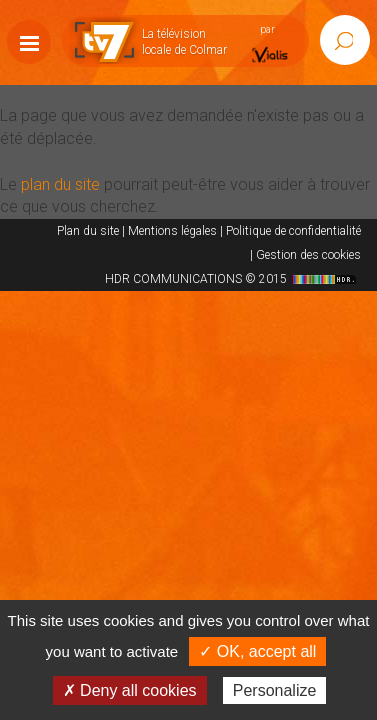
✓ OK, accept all (257, 651)
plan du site (60, 184)
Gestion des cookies (308, 255)
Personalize (275, 690)
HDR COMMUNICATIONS (233, 279)
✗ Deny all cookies (130, 690)
